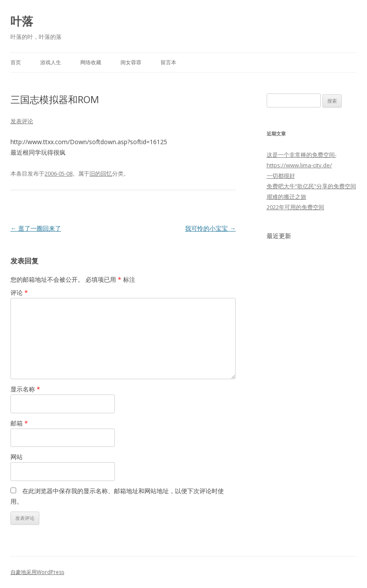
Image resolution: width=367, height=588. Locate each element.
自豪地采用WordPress (37, 572)
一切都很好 (281, 176)
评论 (19, 292)
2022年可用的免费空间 (295, 207)
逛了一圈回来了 (36, 228)
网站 (17, 457)
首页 (16, 62)
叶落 (22, 21)
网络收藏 (91, 62)
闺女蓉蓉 (131, 62)
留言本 (168, 62)
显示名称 (25, 389)
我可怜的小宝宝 (210, 228)
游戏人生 (51, 62)
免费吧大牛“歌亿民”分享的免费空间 (311, 186)
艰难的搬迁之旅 (286, 197)
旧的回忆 (101, 173)
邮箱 (19, 423)
